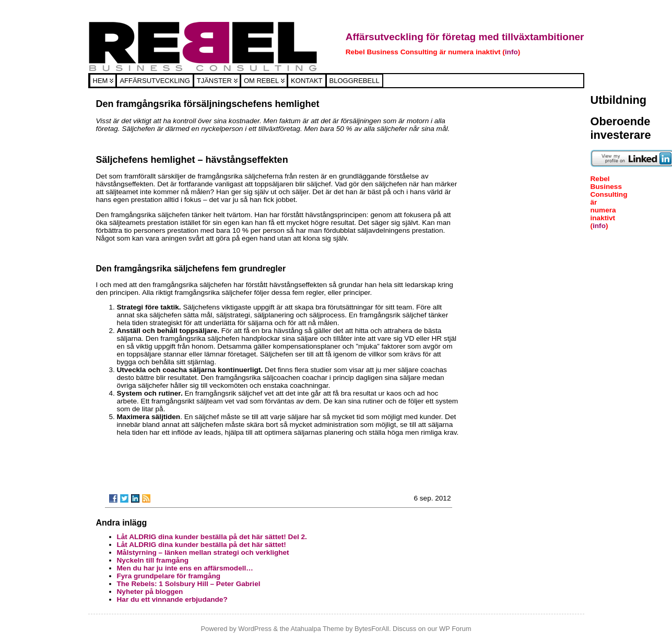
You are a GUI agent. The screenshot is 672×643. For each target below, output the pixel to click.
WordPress (255, 629)
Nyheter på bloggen (150, 592)
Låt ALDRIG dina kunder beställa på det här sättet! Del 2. (212, 537)
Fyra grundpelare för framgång (169, 576)
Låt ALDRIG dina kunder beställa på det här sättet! (202, 545)
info (511, 52)
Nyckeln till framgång (153, 560)
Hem (101, 81)
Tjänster (214, 81)
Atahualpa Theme (317, 629)
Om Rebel (261, 81)
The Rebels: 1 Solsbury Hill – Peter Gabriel (189, 584)
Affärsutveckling (155, 81)
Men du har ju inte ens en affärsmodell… (185, 568)
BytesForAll (372, 629)
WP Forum (455, 629)
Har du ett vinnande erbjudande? (172, 599)
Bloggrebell (355, 81)
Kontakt (306, 81)
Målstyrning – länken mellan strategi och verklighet (203, 552)
